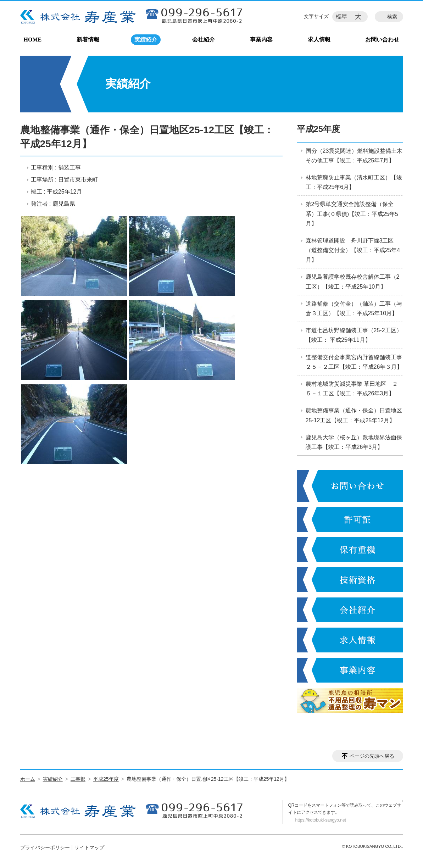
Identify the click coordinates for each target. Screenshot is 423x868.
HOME (33, 40)
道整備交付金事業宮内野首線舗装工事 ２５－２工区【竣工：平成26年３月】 (354, 362)
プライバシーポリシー (45, 847)
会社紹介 (204, 40)
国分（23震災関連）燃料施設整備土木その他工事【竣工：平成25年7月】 (354, 156)
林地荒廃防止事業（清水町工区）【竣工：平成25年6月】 (354, 182)
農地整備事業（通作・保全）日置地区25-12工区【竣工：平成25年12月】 (354, 415)
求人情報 (319, 40)
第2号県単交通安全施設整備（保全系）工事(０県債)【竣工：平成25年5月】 (352, 214)
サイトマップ (89, 847)
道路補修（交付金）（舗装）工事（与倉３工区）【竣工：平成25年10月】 (354, 308)
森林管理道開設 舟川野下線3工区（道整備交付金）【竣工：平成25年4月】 (353, 250)
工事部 (78, 779)
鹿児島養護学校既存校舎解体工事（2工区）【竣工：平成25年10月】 (353, 282)
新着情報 (88, 40)
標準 (341, 16)
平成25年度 (319, 129)
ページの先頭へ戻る (372, 756)
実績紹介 (146, 40)
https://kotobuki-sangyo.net (321, 820)
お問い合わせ (382, 40)
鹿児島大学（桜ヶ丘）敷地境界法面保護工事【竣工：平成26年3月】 (354, 442)
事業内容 (261, 40)
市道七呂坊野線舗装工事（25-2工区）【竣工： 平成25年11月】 (354, 335)
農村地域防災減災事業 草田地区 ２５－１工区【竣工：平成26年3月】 (352, 389)
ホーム (28, 779)
